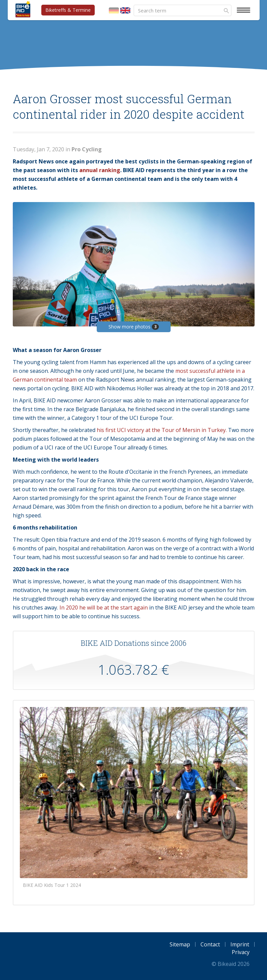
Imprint (240, 944)
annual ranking (100, 170)
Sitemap (180, 944)
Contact (210, 944)
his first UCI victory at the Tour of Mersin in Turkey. (162, 430)
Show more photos (134, 327)
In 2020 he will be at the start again (104, 607)
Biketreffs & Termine (68, 10)
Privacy (241, 952)
